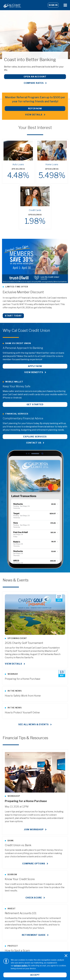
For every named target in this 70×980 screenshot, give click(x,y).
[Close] (66, 956)
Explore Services (35, 437)
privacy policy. (21, 966)
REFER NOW (35, 109)
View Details (34, 115)
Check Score (34, 898)
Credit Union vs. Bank (18, 845)
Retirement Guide (34, 935)
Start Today (13, 316)
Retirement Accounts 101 (21, 913)
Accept (35, 975)
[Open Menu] (65, 5)
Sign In (53, 5)
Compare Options (34, 864)
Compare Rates (34, 83)
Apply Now (35, 366)
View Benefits (34, 372)
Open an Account (35, 77)
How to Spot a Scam (17, 951)
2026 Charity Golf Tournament (24, 643)
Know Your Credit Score (20, 879)
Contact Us (34, 443)
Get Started (35, 404)
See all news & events (33, 724)
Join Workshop (34, 830)
